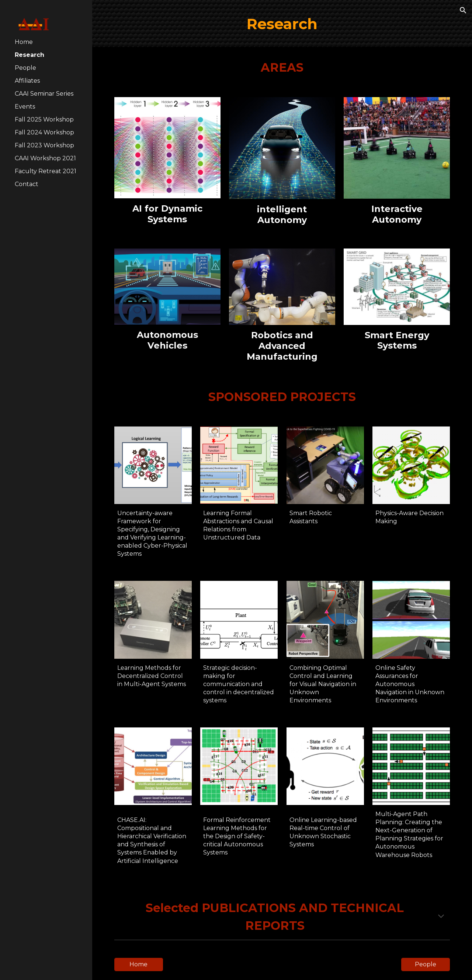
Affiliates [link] (27, 81)
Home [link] (24, 42)
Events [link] (25, 107)
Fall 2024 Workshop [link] (44, 132)
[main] (282, 23)
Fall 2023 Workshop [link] (44, 145)
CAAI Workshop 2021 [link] (45, 158)
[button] (463, 10)
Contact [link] (27, 184)
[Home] (139, 964)
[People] (426, 964)
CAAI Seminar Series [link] (44, 94)
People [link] (25, 68)
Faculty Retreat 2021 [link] (46, 171)
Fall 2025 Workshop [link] (44, 119)
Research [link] (29, 55)
